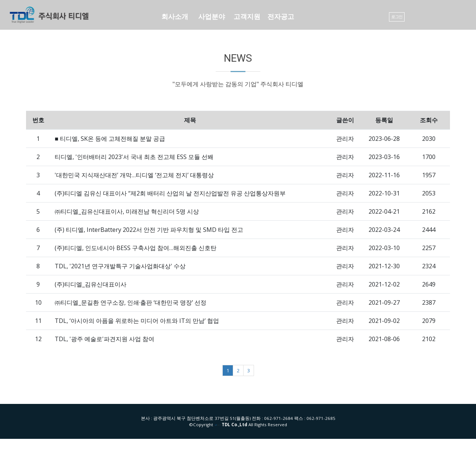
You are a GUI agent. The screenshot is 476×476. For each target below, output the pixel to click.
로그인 (397, 17)
